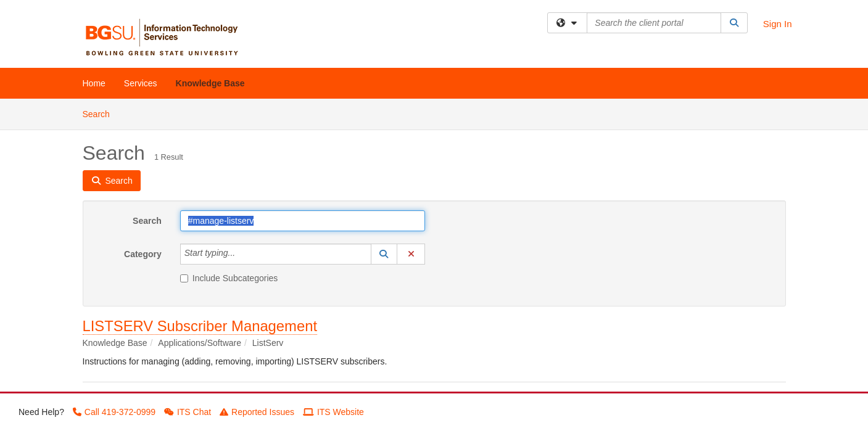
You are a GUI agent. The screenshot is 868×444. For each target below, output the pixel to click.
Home (94, 83)
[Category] (242, 254)
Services (141, 83)
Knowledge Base (210, 83)
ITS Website (333, 412)
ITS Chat (188, 412)
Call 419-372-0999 (114, 412)
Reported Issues (257, 412)
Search (101, 113)
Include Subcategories (229, 278)
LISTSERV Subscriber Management (200, 326)
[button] (384, 254)
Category (143, 254)
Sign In (778, 24)
